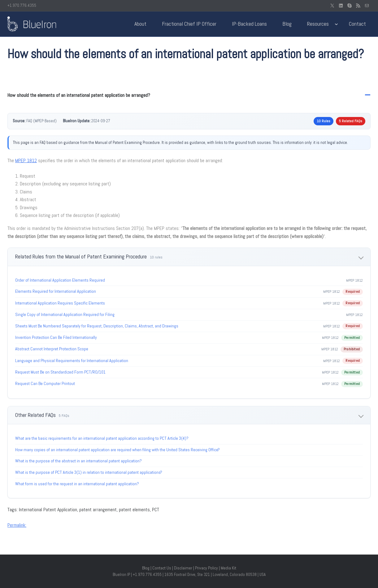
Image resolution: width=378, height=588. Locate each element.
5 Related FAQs (351, 121)
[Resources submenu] (336, 24)
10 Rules (324, 121)
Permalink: (17, 525)
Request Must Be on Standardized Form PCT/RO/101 (60, 372)
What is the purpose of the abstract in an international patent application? (78, 461)
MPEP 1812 (26, 160)
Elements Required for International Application (56, 291)
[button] (189, 95)
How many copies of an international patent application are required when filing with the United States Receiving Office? (117, 450)
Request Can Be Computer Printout (45, 383)
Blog (146, 568)
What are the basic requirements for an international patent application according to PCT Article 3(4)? (102, 438)
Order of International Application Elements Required (60, 280)
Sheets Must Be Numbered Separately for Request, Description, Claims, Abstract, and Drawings (97, 326)
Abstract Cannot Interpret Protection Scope (52, 349)
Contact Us (162, 568)
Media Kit (228, 568)
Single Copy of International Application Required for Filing (65, 314)
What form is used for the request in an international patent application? (77, 484)
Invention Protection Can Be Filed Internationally (56, 337)
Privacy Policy (206, 568)
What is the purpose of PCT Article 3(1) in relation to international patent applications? (89, 472)
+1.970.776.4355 (22, 5)
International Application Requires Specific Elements (60, 303)
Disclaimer (183, 568)
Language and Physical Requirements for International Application (72, 361)
